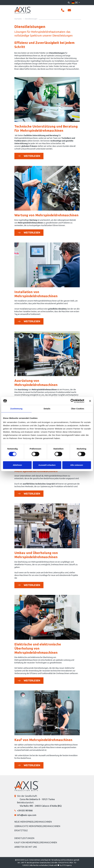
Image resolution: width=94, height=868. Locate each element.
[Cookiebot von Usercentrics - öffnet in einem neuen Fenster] (72, 401)
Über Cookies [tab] (78, 409)
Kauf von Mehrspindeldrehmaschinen (36, 842)
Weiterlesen (34, 156)
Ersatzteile (21, 830)
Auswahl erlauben (47, 465)
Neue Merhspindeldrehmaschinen (33, 822)
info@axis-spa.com (27, 815)
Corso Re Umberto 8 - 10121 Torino (37, 799)
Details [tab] (47, 409)
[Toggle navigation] (77, 10)
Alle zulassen (77, 465)
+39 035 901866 (25, 811)
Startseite (18, 19)
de (76, 3)
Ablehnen (17, 465)
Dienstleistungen (24, 838)
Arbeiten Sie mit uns (26, 847)
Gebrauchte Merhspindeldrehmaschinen (37, 826)
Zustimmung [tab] (16, 409)
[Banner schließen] (90, 401)
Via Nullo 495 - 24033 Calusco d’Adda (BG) (41, 806)
